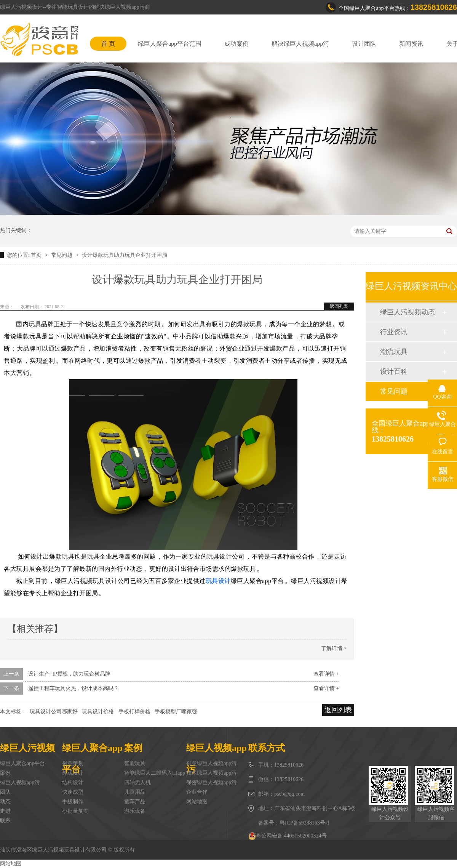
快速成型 (73, 792)
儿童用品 (135, 792)
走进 (5, 811)
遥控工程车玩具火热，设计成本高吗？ (74, 688)
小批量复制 (75, 811)
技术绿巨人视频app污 (211, 773)
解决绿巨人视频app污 (300, 44)
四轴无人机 (137, 782)
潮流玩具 (394, 352)
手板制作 (73, 802)
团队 (5, 792)
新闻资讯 (411, 44)
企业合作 (197, 792)
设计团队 (364, 44)
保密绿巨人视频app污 (211, 782)
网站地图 (197, 802)
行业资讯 (394, 332)
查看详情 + (326, 674)
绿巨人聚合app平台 (22, 763)
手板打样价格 (134, 712)
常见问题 (62, 255)
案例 (5, 773)
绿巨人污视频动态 (407, 312)
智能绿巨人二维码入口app (155, 773)
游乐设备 (135, 811)
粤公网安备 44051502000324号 (288, 836)
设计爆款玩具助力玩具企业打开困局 (125, 255)
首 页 (108, 44)
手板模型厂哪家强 (176, 712)
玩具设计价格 (98, 712)
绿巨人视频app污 (20, 782)
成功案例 (236, 44)
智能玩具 (135, 763)
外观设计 (73, 773)
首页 (37, 255)
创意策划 (73, 763)
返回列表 (339, 306)
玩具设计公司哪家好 (54, 712)
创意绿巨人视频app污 (211, 763)
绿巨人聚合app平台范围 (170, 44)
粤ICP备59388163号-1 (304, 823)
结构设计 (73, 782)
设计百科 (394, 372)
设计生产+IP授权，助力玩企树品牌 (69, 674)
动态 (5, 802)
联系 (5, 821)
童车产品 (135, 802)
